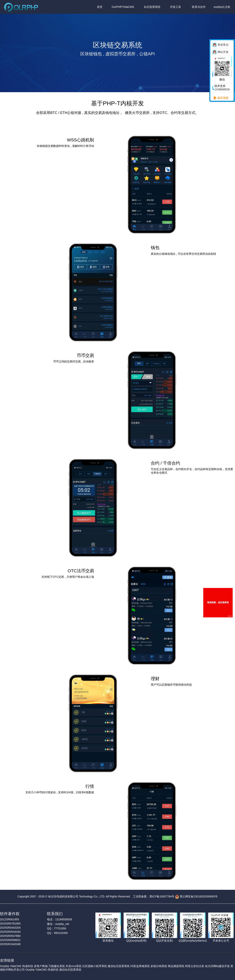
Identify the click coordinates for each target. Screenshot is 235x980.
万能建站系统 (57, 966)
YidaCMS (16, 966)
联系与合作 (199, 7)
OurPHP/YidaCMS (123, 7)
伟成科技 (28, 966)
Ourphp (5, 966)
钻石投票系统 (152, 7)
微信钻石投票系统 (119, 966)
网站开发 (223, 52)
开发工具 (175, 7)
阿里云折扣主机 (195, 966)
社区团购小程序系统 (95, 966)
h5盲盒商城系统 (140, 966)
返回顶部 (220, 98)
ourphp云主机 (222, 7)
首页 (100, 7)
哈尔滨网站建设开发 (217, 966)
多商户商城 (41, 966)
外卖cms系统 (74, 966)
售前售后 (223, 45)
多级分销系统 (159, 966)
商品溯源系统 (176, 966)
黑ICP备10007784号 (162, 896)
